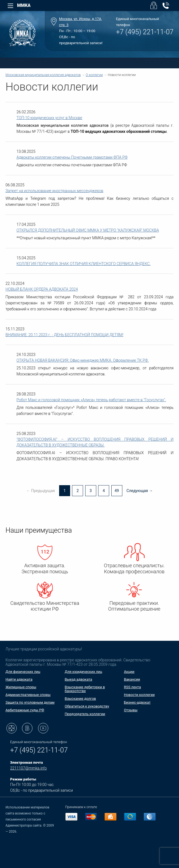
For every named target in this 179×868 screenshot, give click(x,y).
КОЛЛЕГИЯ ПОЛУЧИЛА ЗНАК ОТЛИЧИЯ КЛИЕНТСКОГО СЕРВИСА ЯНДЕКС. (84, 264)
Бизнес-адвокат (137, 702)
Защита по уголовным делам (30, 702)
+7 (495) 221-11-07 (145, 32)
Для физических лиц (23, 672)
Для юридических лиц (83, 672)
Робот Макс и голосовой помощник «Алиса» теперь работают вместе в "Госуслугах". (91, 400)
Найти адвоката (19, 679)
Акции (129, 672)
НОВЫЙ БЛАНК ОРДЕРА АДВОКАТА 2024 (42, 289)
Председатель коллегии (85, 714)
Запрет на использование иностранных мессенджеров (54, 191)
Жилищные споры (21, 687)
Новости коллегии (139, 695)
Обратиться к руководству (87, 706)
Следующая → (140, 491)
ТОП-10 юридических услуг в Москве (49, 118)
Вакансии (132, 679)
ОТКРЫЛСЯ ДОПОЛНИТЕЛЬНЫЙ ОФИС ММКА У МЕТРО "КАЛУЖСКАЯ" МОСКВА (88, 230)
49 (117, 491)
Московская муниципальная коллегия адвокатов (43, 75)
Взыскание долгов (80, 699)
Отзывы (131, 710)
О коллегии (94, 75)
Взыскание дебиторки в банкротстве (85, 689)
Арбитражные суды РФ (25, 710)
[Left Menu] (10, 6)
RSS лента (133, 687)
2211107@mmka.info (28, 768)
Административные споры (28, 695)
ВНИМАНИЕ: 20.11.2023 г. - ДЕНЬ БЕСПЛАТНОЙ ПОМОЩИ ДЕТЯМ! (64, 335)
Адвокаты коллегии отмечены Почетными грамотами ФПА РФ (72, 157)
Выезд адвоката (78, 679)
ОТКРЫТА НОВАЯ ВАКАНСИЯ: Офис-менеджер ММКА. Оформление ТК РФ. (83, 360)
